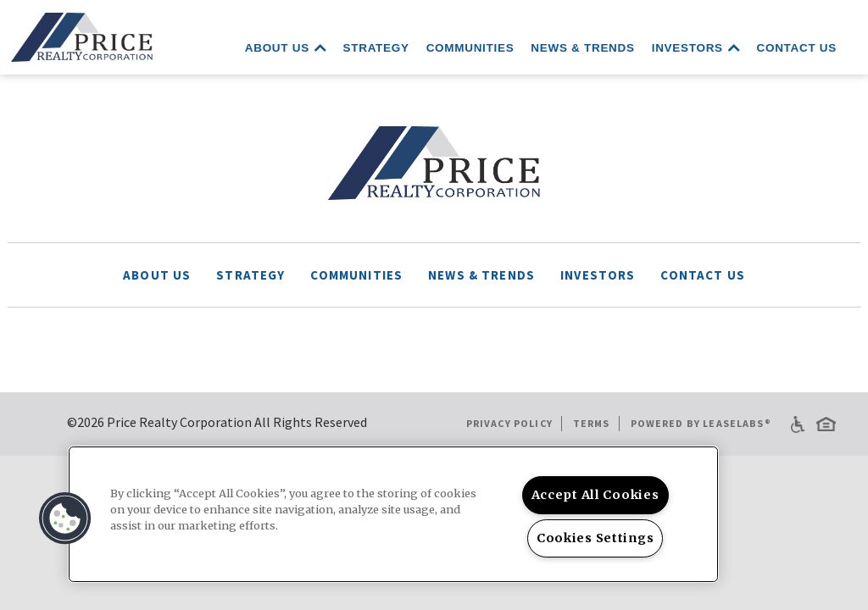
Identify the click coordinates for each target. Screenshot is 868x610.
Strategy (376, 48)
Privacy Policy (509, 423)
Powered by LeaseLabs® (701, 423)
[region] (393, 514)
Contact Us (797, 48)
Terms (592, 423)
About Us (286, 47)
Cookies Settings (595, 538)
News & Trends (582, 48)
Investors (696, 47)
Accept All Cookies (595, 495)
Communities (470, 48)
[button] (65, 518)
